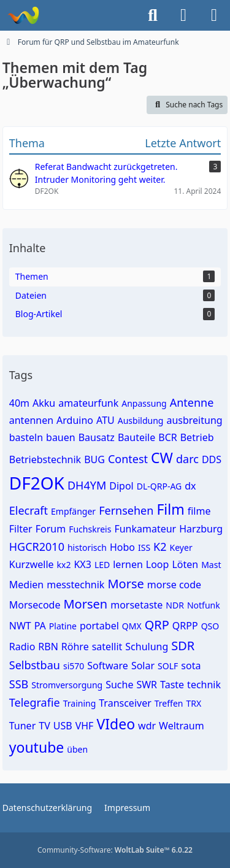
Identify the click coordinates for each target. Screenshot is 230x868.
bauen (61, 437)
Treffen (169, 703)
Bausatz (97, 437)
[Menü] (214, 15)
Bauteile (136, 437)
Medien (26, 585)
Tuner (23, 726)
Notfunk (204, 605)
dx (190, 486)
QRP (157, 625)
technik (204, 685)
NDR (175, 605)
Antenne (192, 402)
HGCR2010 (37, 547)
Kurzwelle (32, 564)
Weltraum (182, 726)
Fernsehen (126, 510)
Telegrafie (35, 702)
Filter (21, 529)
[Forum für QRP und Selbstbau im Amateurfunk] (23, 15)
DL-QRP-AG (159, 486)
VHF (85, 726)
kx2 (64, 565)
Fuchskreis (90, 529)
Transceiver (125, 703)
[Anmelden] (183, 15)
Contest (128, 459)
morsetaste (136, 605)
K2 (160, 547)
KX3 (82, 564)
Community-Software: (115, 850)
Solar (143, 666)
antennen (31, 420)
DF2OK (37, 483)
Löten (185, 564)
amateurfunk (88, 403)
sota (191, 666)
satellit (107, 647)
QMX (132, 626)
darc (187, 459)
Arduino (75, 420)
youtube (37, 747)
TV (44, 726)
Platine (63, 626)
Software (108, 666)
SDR (183, 646)
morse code (174, 585)
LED (102, 565)
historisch (87, 547)
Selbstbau (35, 665)
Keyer (181, 547)
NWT (20, 626)
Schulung (147, 647)
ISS (144, 547)
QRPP (185, 626)
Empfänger (73, 511)
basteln (26, 437)
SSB (19, 684)
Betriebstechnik (45, 459)
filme (199, 511)
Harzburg (201, 529)
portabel (99, 626)
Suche (119, 685)
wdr (147, 726)
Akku (44, 403)
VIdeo (116, 724)
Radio (22, 647)
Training (80, 703)
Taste (172, 685)
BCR (167, 437)
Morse (125, 584)
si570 (74, 666)
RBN (48, 647)
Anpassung (144, 403)
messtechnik (75, 585)
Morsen (85, 604)
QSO (210, 626)
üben (77, 749)
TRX (194, 703)
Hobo (122, 547)
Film (170, 509)
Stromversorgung (67, 685)
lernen (128, 564)
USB (63, 726)
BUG (94, 459)
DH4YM (87, 485)
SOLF (168, 666)
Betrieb (197, 437)
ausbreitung (194, 420)
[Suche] (153, 15)
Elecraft (29, 510)
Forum (51, 529)
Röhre (75, 647)
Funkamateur (145, 529)
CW (162, 458)
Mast (211, 565)
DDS (212, 459)
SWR (147, 685)
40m (19, 403)
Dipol (121, 486)
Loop (158, 564)
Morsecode (35, 605)
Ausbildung (141, 421)
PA (40, 626)
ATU (105, 420)
